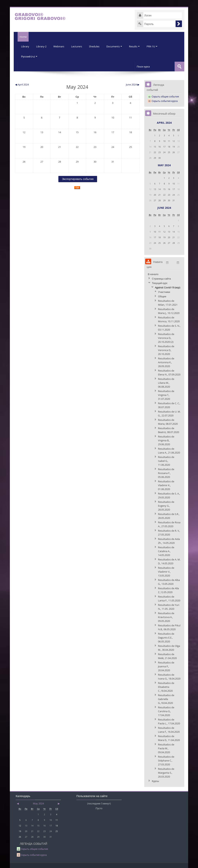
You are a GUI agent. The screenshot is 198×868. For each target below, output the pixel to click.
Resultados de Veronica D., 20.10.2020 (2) (166, 337)
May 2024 (164, 164)
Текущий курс (160, 282)
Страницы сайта (161, 278)
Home (21, 37)
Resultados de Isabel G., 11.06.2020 (166, 460)
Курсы (155, 780)
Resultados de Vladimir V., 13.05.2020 (166, 571)
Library (25, 46)
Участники (164, 291)
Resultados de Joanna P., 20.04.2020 (166, 666)
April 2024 (164, 122)
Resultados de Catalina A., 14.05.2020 (166, 550)
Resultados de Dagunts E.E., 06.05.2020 (166, 637)
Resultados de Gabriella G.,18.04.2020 (166, 698)
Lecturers (78, 46)
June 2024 (164, 207)
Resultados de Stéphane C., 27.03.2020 (166, 760)
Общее (162, 296)
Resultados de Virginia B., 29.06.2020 (166, 440)
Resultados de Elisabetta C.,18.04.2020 (166, 686)
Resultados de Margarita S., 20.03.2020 (166, 772)
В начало (153, 273)
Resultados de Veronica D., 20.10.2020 (166, 349)
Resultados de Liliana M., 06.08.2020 (166, 382)
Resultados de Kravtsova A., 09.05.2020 (166, 616)
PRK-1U (155, 46)
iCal (77, 187)
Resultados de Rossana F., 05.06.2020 (166, 472)
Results (137, 46)
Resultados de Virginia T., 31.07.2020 (166, 394)
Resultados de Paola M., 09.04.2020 (166, 748)
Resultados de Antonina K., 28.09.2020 (166, 362)
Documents (116, 46)
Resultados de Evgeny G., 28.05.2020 (166, 505)
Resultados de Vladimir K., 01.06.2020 (166, 484)
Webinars (60, 46)
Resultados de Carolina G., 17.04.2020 (166, 710)
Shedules (96, 46)
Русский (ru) (29, 56)
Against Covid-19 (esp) (168, 287)
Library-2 (42, 46)
